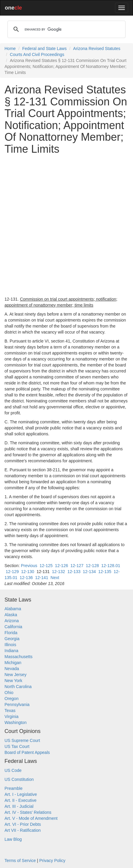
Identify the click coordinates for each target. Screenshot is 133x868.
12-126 (62, 566)
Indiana (11, 651)
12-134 (89, 572)
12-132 (59, 572)
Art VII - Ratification (23, 830)
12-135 (105, 572)
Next (55, 578)
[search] (66, 29)
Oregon (12, 699)
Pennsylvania (17, 705)
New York (13, 681)
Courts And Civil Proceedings (37, 54)
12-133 (74, 572)
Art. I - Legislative (21, 794)
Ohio (9, 693)
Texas (10, 711)
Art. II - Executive (21, 800)
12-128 (92, 566)
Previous (29, 566)
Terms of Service (20, 861)
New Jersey (15, 675)
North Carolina (18, 687)
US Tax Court (17, 746)
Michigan (13, 663)
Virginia (11, 716)
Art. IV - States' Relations (28, 812)
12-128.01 (111, 566)
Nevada (12, 669)
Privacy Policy (52, 861)
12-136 (26, 578)
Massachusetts (18, 657)
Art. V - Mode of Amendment (31, 818)
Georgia (12, 639)
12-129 (12, 572)
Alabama (13, 609)
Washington (15, 722)
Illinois (10, 645)
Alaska (11, 615)
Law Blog (13, 839)
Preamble (14, 788)
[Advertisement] (66, 226)
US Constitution (19, 779)
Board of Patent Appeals (27, 752)
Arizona (12, 621)
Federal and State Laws (44, 49)
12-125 (46, 566)
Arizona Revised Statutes (97, 49)
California (13, 627)
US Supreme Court (22, 740)
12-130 (28, 572)
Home (10, 49)
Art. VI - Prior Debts (23, 824)
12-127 (77, 566)
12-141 (42, 578)
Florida (11, 633)
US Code (13, 770)
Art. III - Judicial (19, 806)
